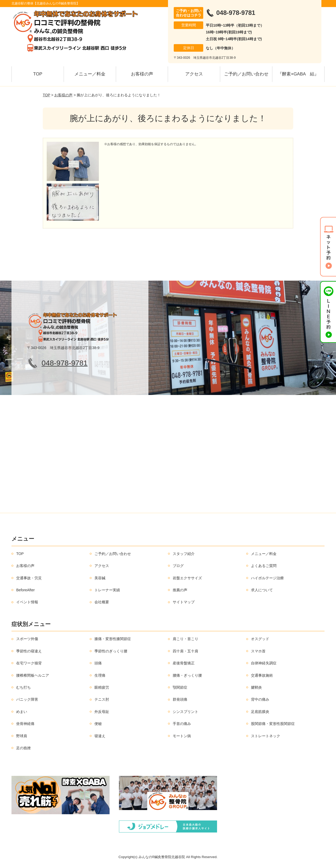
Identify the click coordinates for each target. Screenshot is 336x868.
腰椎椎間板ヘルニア (33, 675)
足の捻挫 (23, 748)
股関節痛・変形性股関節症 (273, 724)
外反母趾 (102, 712)
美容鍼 (100, 578)
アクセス (194, 74)
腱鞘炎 (256, 687)
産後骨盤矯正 (184, 663)
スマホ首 (258, 651)
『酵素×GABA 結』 (298, 74)
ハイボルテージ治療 (267, 578)
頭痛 (98, 663)
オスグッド (260, 639)
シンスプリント (185, 712)
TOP (38, 74)
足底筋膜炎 (260, 712)
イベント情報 (27, 602)
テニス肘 (102, 699)
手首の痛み (182, 724)
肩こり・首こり (185, 639)
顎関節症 (180, 687)
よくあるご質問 (264, 566)
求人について (262, 590)
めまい (22, 712)
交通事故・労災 (29, 578)
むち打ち (23, 687)
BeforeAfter (25, 590)
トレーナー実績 (107, 590)
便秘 (98, 724)
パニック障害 (27, 699)
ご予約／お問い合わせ (246, 74)
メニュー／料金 (90, 74)
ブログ (178, 566)
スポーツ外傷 (27, 639)
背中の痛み (260, 699)
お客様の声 (142, 74)
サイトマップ (184, 602)
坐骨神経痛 (25, 724)
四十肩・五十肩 (185, 651)
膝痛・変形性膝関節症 (113, 639)
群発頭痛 (180, 699)
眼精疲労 (102, 687)
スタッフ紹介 (184, 554)
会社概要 (102, 602)
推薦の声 (180, 590)
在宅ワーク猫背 (29, 663)
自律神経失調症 (264, 663)
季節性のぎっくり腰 (111, 651)
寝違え (100, 736)
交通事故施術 (262, 675)
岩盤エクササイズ (187, 578)
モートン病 (182, 736)
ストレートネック (266, 736)
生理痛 (100, 675)
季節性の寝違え (29, 651)
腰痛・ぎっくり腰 (187, 675)
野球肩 (22, 736)
